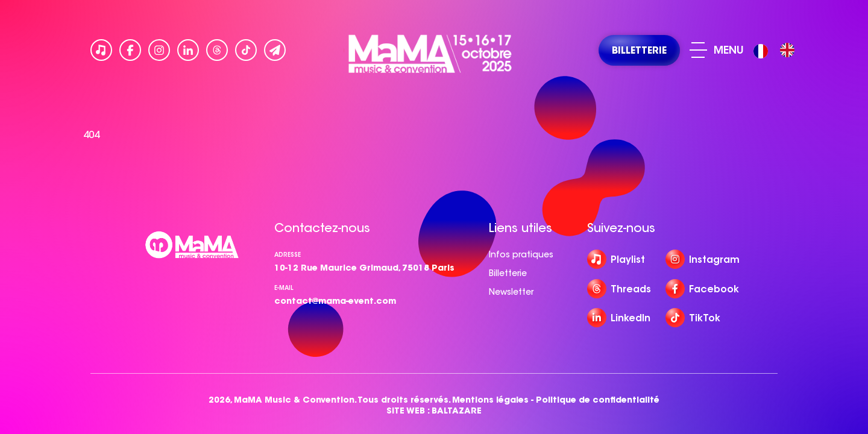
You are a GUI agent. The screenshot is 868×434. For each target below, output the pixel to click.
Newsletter (511, 292)
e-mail (284, 288)
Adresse (288, 255)
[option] (787, 50)
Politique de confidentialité (598, 400)
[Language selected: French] (777, 50)
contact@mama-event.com (335, 301)
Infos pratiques (521, 254)
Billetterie (508, 273)
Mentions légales (490, 400)
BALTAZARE (457, 411)
